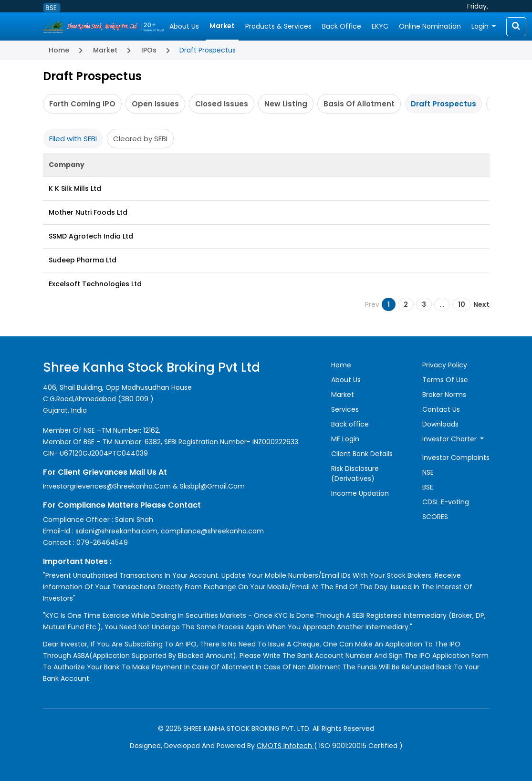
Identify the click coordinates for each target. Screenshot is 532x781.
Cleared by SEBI (140, 139)
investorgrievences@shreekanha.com (107, 486)
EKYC (380, 26)
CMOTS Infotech (285, 746)
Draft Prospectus (443, 104)
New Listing (286, 104)
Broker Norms (444, 395)
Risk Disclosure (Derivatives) (355, 474)
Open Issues (155, 104)
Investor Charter (450, 439)
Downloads (440, 424)
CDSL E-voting (446, 502)
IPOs (149, 50)
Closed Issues (222, 104)
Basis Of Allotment (359, 104)
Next (481, 304)
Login (481, 26)
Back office (350, 424)
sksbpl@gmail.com (212, 486)
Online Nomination (430, 26)
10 (462, 304)
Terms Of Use (445, 380)
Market (222, 26)
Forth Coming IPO (82, 104)
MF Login (345, 439)
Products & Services (278, 26)
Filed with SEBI (73, 139)
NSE (428, 472)
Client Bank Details (362, 454)
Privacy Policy (445, 365)
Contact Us (441, 409)
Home (59, 50)
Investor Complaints (456, 458)
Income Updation (360, 493)
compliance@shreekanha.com (212, 531)
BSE (428, 487)
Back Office (342, 26)
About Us (184, 26)
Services (345, 409)
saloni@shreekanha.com (116, 531)
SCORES (435, 517)
